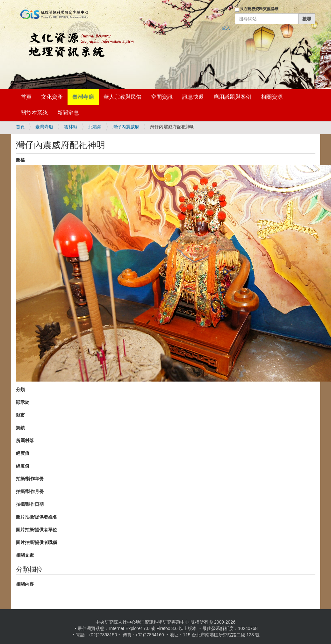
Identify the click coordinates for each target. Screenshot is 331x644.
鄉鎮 (20, 428)
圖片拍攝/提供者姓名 (37, 517)
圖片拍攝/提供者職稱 (37, 542)
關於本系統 (34, 113)
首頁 (26, 97)
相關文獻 (25, 555)
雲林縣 (71, 127)
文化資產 (52, 97)
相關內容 (25, 584)
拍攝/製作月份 (30, 491)
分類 (20, 390)
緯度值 (23, 466)
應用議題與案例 (232, 97)
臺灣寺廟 (83, 97)
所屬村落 (25, 440)
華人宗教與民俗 (122, 97)
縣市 (20, 415)
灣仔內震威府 (126, 127)
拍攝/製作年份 (30, 479)
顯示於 (23, 402)
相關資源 (272, 97)
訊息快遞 (193, 97)
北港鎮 (95, 127)
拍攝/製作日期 (30, 504)
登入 (226, 28)
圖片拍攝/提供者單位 (37, 530)
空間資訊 (162, 97)
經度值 (23, 453)
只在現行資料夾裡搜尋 (259, 9)
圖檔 (20, 160)
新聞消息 (68, 113)
